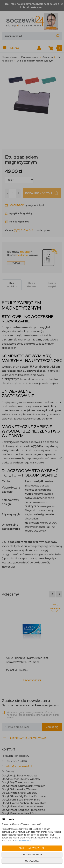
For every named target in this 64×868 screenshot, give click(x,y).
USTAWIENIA (32, 861)
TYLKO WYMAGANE (32, 855)
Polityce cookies (23, 841)
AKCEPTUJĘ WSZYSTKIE (32, 848)
